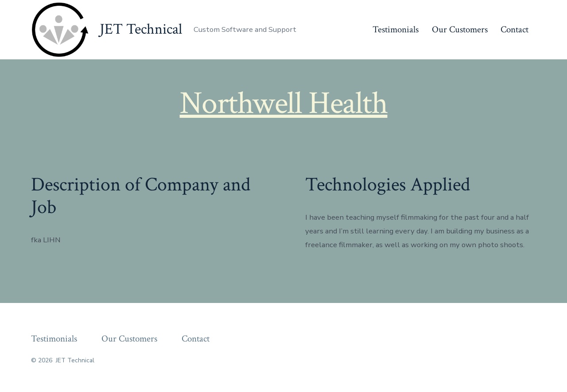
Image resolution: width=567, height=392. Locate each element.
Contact (515, 29)
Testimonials (396, 29)
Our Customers (460, 29)
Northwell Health (284, 103)
